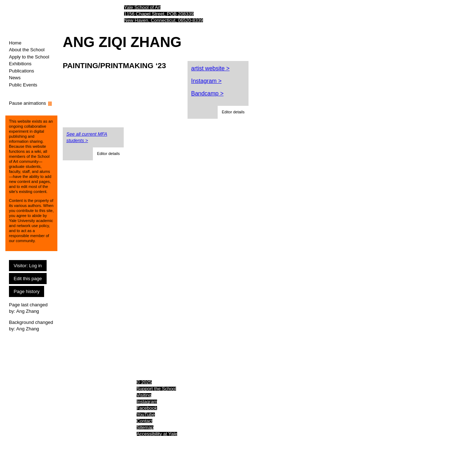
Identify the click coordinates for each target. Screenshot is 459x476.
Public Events (23, 85)
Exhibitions (20, 64)
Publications (22, 71)
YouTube (146, 414)
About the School (27, 50)
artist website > (210, 68)
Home (15, 43)
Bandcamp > (207, 93)
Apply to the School (29, 57)
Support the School (157, 389)
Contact (145, 421)
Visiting (144, 395)
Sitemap (145, 427)
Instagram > (206, 81)
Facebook (147, 408)
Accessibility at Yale (157, 434)
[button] (233, 112)
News (15, 78)
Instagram (147, 402)
